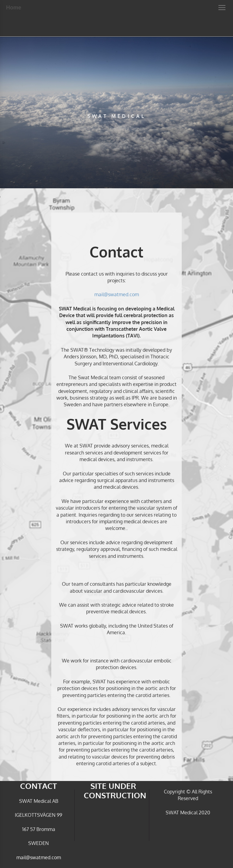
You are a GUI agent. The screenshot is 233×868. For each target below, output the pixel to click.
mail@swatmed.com (117, 294)
